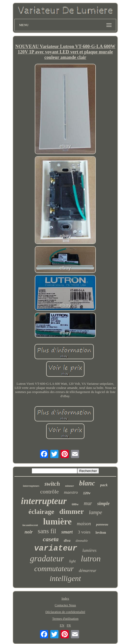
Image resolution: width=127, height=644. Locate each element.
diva (67, 540)
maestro (71, 492)
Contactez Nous (65, 605)
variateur (56, 548)
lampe (95, 512)
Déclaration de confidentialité (65, 612)
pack (104, 485)
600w (75, 504)
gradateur (47, 559)
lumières (90, 550)
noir (28, 532)
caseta (51, 539)
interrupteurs (31, 486)
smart (67, 532)
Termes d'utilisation (65, 619)
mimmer (70, 486)
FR (69, 625)
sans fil (47, 531)
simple (103, 504)
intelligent (65, 578)
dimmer (71, 511)
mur (88, 503)
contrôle (49, 492)
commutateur (54, 569)
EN (62, 625)
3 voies (84, 532)
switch (52, 484)
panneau (102, 524)
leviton (101, 533)
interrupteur (44, 501)
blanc (87, 483)
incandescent (30, 525)
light (72, 561)
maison (84, 524)
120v (87, 493)
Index (65, 598)
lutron (91, 559)
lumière (57, 521)
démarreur (88, 571)
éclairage (41, 512)
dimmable (82, 541)
